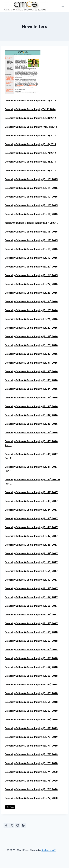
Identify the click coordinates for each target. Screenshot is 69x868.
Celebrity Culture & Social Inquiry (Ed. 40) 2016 (31, 441)
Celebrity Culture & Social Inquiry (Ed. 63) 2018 (31, 676)
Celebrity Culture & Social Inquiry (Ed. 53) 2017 (31, 588)
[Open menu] (63, 6)
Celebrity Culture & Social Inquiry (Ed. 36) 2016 (31, 406)
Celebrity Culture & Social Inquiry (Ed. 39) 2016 (31, 433)
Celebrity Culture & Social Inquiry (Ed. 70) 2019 (31, 737)
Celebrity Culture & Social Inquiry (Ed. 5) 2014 (30, 136)
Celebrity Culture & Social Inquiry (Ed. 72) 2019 (31, 754)
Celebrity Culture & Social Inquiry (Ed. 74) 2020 (31, 772)
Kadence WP (49, 850)
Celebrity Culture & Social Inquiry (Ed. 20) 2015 (31, 267)
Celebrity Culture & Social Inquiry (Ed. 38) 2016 (31, 424)
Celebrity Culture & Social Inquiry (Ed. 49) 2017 (31, 553)
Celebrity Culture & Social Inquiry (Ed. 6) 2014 (30, 144)
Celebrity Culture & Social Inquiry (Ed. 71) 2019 (31, 746)
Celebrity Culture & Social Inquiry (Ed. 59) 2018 (31, 641)
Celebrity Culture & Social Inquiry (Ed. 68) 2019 (31, 719)
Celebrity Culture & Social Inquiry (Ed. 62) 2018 (31, 667)
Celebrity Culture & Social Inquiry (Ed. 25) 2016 (31, 310)
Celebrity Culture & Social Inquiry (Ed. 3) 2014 (30, 118)
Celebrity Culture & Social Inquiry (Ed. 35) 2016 (31, 398)
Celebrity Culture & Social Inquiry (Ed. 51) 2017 (31, 571)
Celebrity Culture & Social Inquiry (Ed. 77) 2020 (31, 798)
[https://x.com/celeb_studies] (12, 825)
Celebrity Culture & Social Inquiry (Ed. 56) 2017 (31, 615)
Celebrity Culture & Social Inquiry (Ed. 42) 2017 (31, 492)
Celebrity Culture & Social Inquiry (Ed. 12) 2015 (31, 197)
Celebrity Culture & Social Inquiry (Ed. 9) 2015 (30, 170)
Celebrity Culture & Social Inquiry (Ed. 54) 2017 (31, 597)
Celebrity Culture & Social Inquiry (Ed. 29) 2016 (31, 345)
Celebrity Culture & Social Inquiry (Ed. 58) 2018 (31, 632)
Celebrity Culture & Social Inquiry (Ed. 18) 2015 (31, 249)
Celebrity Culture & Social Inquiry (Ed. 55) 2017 (31, 606)
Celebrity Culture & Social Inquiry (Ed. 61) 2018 (31, 658)
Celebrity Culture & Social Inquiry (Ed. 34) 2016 (31, 389)
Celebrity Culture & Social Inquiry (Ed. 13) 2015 (31, 205)
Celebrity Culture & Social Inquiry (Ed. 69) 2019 (31, 728)
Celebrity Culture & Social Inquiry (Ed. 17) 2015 (31, 240)
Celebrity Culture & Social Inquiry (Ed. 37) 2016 (31, 415)
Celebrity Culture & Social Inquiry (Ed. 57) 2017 (31, 623)
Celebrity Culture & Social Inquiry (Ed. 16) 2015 (31, 232)
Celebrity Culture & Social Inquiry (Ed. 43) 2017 (31, 501)
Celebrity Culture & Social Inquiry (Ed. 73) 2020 (31, 763)
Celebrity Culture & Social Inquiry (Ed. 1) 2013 (30, 101)
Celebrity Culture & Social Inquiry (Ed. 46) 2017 (31, 527)
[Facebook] (6, 825)
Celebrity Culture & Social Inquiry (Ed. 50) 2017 (31, 562)
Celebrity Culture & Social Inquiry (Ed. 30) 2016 (31, 354)
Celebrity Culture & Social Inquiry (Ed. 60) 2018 (31, 650)
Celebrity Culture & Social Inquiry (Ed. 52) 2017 (31, 580)
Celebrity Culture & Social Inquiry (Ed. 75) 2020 (31, 781)
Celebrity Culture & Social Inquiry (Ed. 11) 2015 (31, 188)
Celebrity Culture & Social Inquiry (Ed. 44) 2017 (31, 510)
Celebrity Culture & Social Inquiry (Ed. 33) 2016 (31, 380)
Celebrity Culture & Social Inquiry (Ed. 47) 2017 (31, 536)
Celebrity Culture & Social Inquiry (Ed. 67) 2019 (31, 711)
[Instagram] (18, 825)
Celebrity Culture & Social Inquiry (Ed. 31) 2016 (31, 363)
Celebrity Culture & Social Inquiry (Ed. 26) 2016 (31, 319)
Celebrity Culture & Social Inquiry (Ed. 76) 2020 (31, 789)
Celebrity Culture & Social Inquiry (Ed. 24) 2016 (31, 301)
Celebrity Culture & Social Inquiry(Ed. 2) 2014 (30, 109)
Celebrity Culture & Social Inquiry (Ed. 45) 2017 (31, 518)
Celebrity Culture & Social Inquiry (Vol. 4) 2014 (31, 127)
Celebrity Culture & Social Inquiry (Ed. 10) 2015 (31, 179)
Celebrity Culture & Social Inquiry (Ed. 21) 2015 (31, 275)
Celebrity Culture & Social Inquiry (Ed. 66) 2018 (31, 702)
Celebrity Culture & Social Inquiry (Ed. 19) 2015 (31, 258)
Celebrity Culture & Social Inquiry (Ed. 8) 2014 (30, 162)
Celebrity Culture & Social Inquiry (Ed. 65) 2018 (31, 693)
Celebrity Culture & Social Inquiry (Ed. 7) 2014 (30, 153)
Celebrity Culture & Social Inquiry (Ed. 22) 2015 (31, 284)
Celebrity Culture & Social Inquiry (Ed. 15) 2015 (32, 223)
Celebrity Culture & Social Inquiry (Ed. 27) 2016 (31, 328)
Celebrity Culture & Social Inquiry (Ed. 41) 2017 (31, 479)
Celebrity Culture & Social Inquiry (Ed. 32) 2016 (31, 371)
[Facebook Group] (23, 825)
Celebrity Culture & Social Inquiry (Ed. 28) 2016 (31, 336)
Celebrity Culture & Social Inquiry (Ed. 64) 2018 (31, 685)
